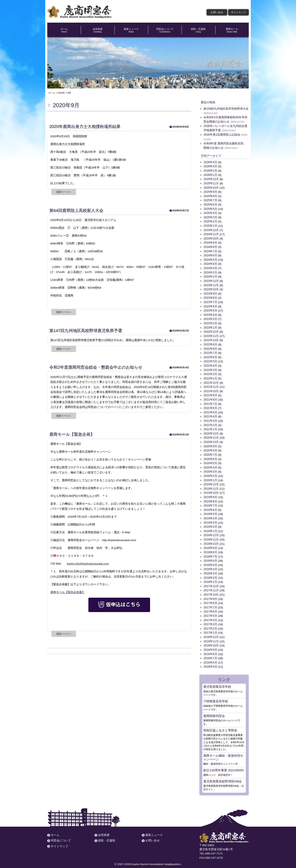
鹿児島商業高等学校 (217, 681)
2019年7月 (210, 502)
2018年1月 (210, 577)
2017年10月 (211, 590)
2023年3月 (210, 317)
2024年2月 (210, 271)
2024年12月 (211, 229)
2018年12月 (211, 531)
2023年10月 (211, 288)
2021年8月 (210, 397)
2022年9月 (210, 342)
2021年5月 (210, 410)
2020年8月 (210, 447)
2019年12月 (211, 481)
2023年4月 (210, 313)
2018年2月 (210, 573)
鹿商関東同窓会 (214, 710)
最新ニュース (131, 30)
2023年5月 (210, 309)
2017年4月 (210, 615)
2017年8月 (210, 598)
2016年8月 (210, 649)
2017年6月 (210, 607)
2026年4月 (210, 162)
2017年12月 (211, 582)
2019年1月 (210, 527)
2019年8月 (210, 498)
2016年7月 (210, 653)
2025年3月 (210, 217)
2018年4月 (210, 565)
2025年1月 (210, 225)
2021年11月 (211, 384)
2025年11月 (211, 183)
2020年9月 (210, 443)
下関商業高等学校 (216, 695)
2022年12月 (211, 330)
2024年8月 (210, 246)
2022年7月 (210, 351)
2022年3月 (210, 368)
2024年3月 (210, 267)
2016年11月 (211, 636)
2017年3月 (210, 619)
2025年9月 (210, 191)
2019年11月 (211, 485)
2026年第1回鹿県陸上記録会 (222, 135)
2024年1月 (210, 275)
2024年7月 (210, 250)
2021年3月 (210, 418)
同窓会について (165, 30)
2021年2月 (210, 422)
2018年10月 (211, 540)
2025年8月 (210, 196)
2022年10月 (211, 338)
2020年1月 (210, 477)
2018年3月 (210, 569)
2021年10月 (211, 389)
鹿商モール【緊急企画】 (72, 434)
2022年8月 (210, 347)
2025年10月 (211, 187)
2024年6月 (210, 254)
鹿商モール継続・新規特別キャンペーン (223, 752)
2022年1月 (210, 376)
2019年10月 (211, 489)
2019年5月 (210, 510)
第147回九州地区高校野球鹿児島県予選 (86, 330)
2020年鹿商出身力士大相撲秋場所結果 (85, 127)
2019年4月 (210, 514)
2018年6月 (210, 556)
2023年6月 (210, 305)
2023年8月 (210, 296)
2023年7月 (210, 300)
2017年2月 (210, 623)
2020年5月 (210, 460)
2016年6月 (210, 657)
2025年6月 (210, 204)
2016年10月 (211, 640)
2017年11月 (211, 586)
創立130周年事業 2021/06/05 (223, 764)
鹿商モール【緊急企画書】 (68, 592)
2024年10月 (211, 238)
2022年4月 (210, 363)
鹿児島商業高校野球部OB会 (223, 775)
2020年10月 (211, 439)
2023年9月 (210, 292)
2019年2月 (210, 523)
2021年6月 (210, 405)
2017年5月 (210, 611)
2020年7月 (210, 451)
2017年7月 (210, 602)
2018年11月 (211, 535)
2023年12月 (211, 279)
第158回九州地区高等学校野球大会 (226, 109)
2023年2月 (210, 321)
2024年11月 (211, 233)
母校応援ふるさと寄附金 (220, 724)
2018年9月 (210, 544)
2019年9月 (210, 493)
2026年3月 (210, 166)
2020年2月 (210, 472)
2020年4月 (210, 464)
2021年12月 (211, 380)
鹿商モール (232, 30)
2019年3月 (210, 519)
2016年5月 (210, 661)
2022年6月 (210, 355)
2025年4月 (210, 212)
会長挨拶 (98, 30)
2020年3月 (210, 468)
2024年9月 (210, 242)
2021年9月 (210, 393)
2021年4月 (210, 414)
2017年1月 (210, 628)
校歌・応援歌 (198, 30)
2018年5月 (210, 561)
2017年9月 (210, 594)
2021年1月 (210, 426)
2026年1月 (210, 175)
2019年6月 (210, 506)
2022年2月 (210, 372)
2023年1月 (210, 326)
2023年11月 (211, 284)
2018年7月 (210, 552)
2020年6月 (210, 456)
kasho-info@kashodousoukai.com (88, 564)
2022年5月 (210, 359)
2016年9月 (210, 644)
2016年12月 (211, 632)
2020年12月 (211, 431)
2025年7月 (210, 200)
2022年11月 (211, 334)
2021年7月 (210, 401)
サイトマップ (238, 12)
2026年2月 (210, 170)
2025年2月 (210, 221)
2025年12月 (211, 179)
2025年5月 (210, 208)
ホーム (64, 30)
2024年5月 (210, 259)
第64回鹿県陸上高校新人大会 (76, 210)
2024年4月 (210, 263)
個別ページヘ (64, 192)
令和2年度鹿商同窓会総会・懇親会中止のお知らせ (96, 367)
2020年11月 (211, 435)
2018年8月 (210, 548)
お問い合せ (217, 12)
